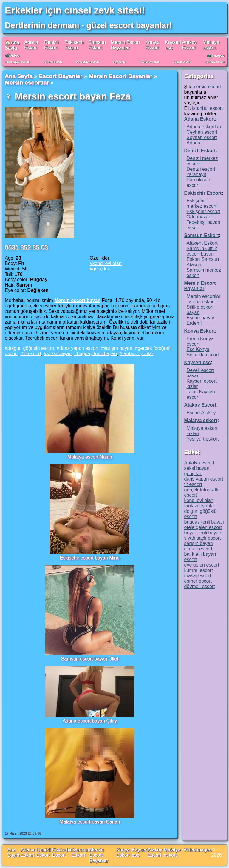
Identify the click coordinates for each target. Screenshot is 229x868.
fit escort (32, 354)
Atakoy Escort (189, 45)
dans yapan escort (79, 348)
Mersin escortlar (27, 83)
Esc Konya (198, 349)
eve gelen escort (88, 62)
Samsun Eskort (97, 45)
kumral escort (199, 570)
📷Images (216, 55)
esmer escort (198, 581)
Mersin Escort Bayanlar (126, 45)
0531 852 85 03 (26, 247)
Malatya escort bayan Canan (90, 822)
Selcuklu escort (203, 355)
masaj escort (198, 576)
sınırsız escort (215, 62)
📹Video (12, 55)
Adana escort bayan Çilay (90, 721)
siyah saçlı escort (203, 538)
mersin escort (207, 87)
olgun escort (182, 62)
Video (189, 850)
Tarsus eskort (201, 302)
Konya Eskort (152, 45)
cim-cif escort (54, 62)
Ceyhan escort (202, 132)
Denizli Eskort (51, 45)
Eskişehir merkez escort (202, 203)
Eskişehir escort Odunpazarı (204, 214)
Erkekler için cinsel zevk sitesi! (75, 10)
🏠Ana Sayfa (12, 45)
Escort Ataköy (201, 413)
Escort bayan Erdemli (201, 320)
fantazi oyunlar (138, 354)
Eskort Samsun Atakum (203, 262)
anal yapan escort (18, 62)
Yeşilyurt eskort (203, 439)
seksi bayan (59, 354)
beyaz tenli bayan (203, 533)
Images (203, 850)
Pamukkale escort (198, 183)
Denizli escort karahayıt (201, 172)
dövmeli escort (200, 586)
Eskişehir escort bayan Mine (90, 558)
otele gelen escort (203, 527)
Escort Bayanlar (61, 76)
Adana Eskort (31, 45)
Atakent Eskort (202, 243)
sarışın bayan (118, 348)
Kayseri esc (198, 363)
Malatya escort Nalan (90, 457)
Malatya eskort (211, 45)
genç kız (120, 62)
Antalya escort (199, 463)
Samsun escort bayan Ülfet (90, 659)
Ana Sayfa (19, 76)
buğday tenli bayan (97, 354)
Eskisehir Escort (74, 45)
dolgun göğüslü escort (31, 348)
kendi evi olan (150, 62)
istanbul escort (207, 108)
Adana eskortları (204, 127)
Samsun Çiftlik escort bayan (202, 251)
